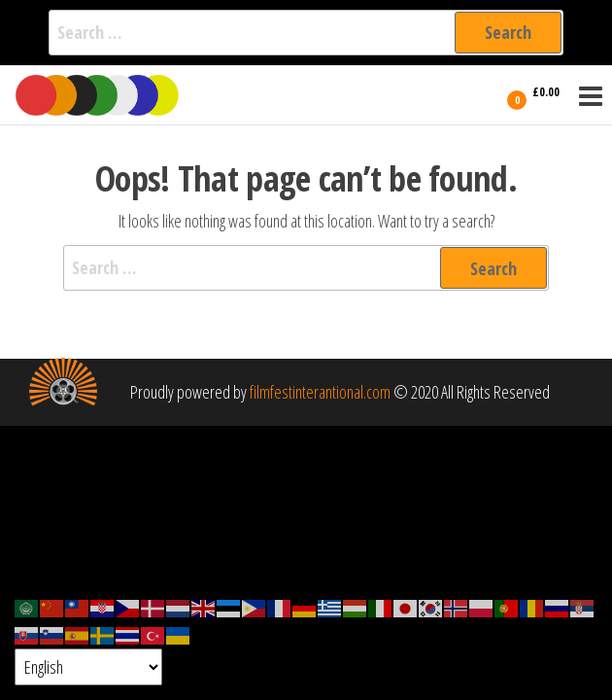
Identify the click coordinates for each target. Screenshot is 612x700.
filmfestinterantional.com (320, 392)
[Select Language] (88, 667)
